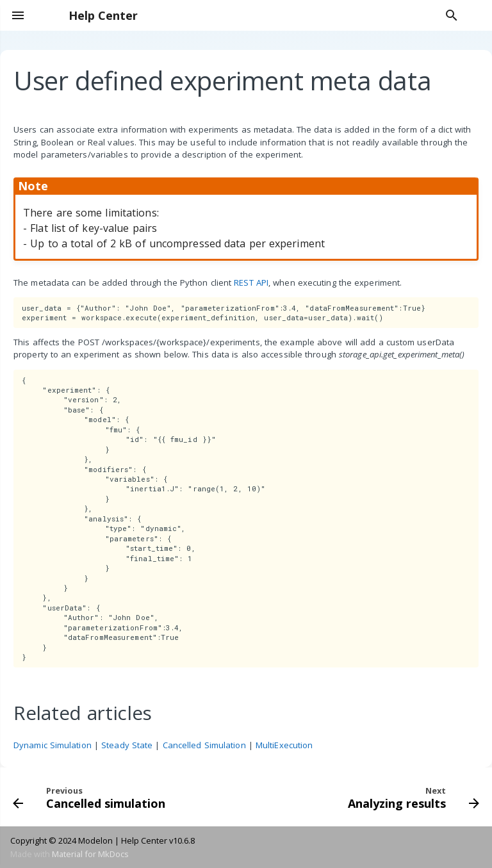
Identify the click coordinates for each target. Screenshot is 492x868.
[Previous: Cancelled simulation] (91, 797)
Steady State (127, 745)
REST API (251, 283)
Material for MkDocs (90, 854)
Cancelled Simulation (204, 745)
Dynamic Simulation (53, 745)
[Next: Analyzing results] (412, 797)
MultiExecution (284, 745)
